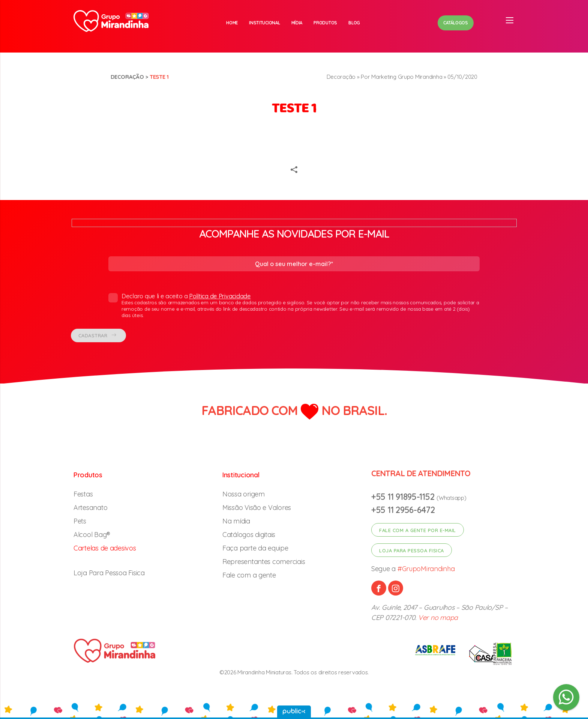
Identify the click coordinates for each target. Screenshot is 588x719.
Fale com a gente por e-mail (418, 530)
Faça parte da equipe (255, 548)
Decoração (127, 77)
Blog (354, 23)
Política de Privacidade (220, 296)
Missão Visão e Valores (257, 508)
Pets (80, 521)
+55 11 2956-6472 (403, 510)
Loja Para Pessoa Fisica (109, 573)
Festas (83, 494)
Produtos (325, 23)
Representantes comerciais (264, 562)
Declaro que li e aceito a (294, 306)
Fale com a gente (249, 575)
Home (232, 23)
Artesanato (90, 508)
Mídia (297, 23)
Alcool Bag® (92, 535)
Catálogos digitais (249, 535)
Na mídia (236, 521)
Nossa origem (244, 494)
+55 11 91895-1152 (404, 497)
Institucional (265, 23)
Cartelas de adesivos (105, 548)
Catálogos (456, 23)
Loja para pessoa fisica (412, 551)
